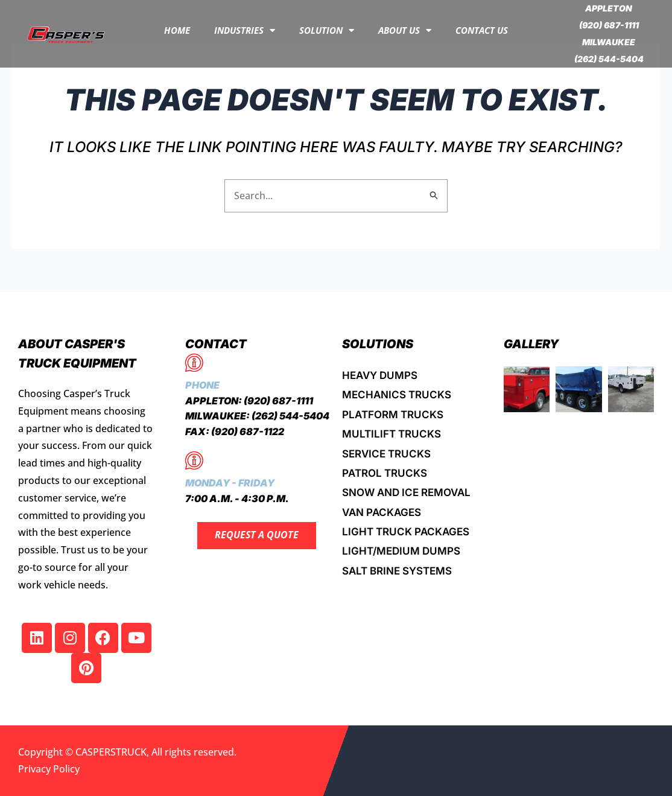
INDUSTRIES (245, 30)
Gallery (531, 344)
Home (177, 30)
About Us (405, 30)
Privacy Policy (49, 769)
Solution (327, 30)
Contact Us (482, 30)
